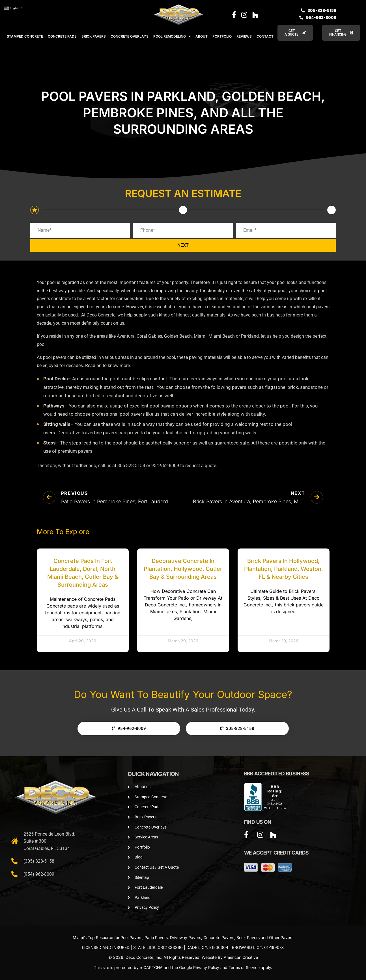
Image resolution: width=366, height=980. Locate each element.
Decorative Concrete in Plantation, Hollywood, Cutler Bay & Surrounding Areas (183, 569)
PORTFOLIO (222, 36)
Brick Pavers (248, 938)
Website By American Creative (230, 958)
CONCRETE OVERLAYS (130, 36)
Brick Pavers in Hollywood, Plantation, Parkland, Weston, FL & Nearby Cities (284, 569)
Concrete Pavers (219, 938)
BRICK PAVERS (94, 36)
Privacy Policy (206, 968)
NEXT (183, 246)
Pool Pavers (131, 938)
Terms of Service (244, 968)
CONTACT (265, 36)
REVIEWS (244, 36)
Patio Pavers (156, 938)
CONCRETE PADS (62, 36)
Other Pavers (281, 938)
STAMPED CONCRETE (25, 36)
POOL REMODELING (172, 36)
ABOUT (202, 36)
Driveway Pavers (186, 938)
